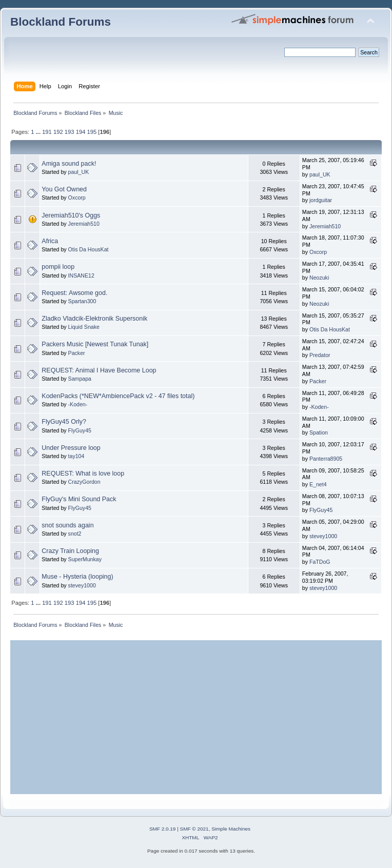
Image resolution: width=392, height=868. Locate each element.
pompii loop (58, 267)
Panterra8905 (326, 459)
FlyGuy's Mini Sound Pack (79, 499)
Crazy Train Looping (70, 551)
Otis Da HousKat (89, 249)
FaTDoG (320, 562)
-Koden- (78, 404)
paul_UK (79, 172)
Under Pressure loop (71, 448)
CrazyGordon (84, 482)
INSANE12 (81, 275)
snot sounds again (67, 525)
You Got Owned (64, 189)
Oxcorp (77, 198)
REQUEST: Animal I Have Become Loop (99, 370)
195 (92, 132)
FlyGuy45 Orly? (64, 422)
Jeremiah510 (84, 224)
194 (81, 132)
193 (70, 132)
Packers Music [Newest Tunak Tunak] (95, 344)
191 (47, 132)
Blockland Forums (61, 22)
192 (58, 132)
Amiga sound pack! (69, 164)
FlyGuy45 (80, 430)
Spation (319, 432)
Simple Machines (231, 829)
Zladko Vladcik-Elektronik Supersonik (94, 319)
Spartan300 (82, 301)
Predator (320, 355)
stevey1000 (323, 536)
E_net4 (318, 484)
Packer (77, 353)
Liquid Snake (84, 327)
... (39, 132)
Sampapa (80, 379)
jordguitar (321, 200)
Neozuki (319, 278)
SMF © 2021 (194, 829)
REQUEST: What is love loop (83, 474)
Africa (50, 241)
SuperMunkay (85, 559)
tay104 (76, 456)
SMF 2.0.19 (163, 829)
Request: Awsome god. (74, 293)
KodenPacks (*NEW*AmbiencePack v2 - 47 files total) (118, 396)
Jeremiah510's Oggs (71, 215)
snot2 (75, 534)
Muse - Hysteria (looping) (77, 577)
